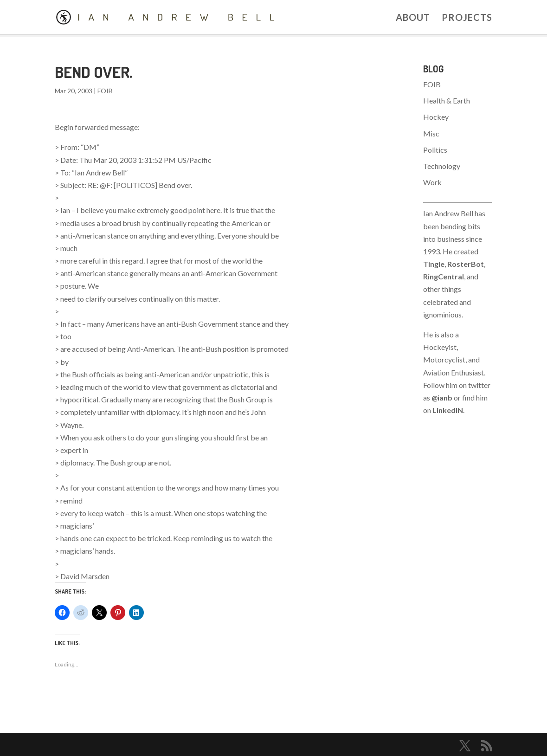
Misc (431, 133)
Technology (442, 166)
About (413, 18)
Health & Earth (447, 100)
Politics (435, 150)
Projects (467, 18)
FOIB (105, 91)
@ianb (442, 397)
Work (432, 182)
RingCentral (444, 276)
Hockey (436, 117)
